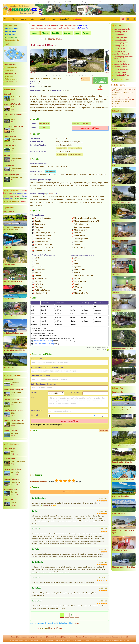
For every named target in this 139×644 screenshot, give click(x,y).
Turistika (52, 194)
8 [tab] (69, 75)
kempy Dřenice (56, 39)
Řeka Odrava (83, 25)
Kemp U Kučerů (9, 367)
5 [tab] (60, 75)
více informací (101, 2)
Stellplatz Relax (9, 165)
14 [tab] (89, 75)
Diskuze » (77, 623)
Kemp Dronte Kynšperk (11, 175)
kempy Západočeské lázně (68, 25)
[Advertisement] (15, 522)
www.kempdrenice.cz (80, 124)
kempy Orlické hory (20, 193)
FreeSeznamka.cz (11, 82)
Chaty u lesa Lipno (120, 37)
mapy (91, 640)
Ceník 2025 (56, 33)
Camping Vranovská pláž (122, 29)
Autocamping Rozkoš (121, 43)
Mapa (14, 19)
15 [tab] (92, 75)
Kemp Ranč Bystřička (121, 69)
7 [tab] (66, 75)
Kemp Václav (8, 94)
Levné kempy (10, 76)
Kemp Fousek (8, 500)
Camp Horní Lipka (10, 449)
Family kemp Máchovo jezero (13, 333)
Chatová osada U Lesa (120, 550)
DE (128, 19)
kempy (24, 201)
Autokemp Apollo (9, 265)
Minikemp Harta (9, 459)
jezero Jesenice (51, 172)
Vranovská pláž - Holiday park (14, 390)
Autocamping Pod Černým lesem (123, 58)
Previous (32, 62)
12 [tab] (83, 75)
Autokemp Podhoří (10, 146)
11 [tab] (79, 75)
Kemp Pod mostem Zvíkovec (13, 282)
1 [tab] (47, 75)
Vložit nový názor (69, 492)
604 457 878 (44, 124)
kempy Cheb (53, 25)
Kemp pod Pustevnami (11, 479)
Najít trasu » (85, 79)
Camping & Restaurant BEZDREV (14, 350)
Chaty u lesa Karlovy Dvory (121, 496)
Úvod (6, 19)
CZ (123, 19)
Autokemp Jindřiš (120, 67)
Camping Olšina (119, 51)
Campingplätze (33, 637)
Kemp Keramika (9, 212)
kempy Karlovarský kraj (39, 25)
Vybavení (45, 33)
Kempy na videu (11, 64)
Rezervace (67, 33)
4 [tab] (56, 75)
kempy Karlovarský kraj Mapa (41, 28)
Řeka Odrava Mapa (83, 28)
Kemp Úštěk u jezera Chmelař (14, 410)
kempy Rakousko (124, 640)
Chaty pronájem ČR (12, 40)
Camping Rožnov (120, 72)
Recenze (23, 19)
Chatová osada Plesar (11, 430)
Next (107, 62)
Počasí (33, 19)
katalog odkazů (81, 640)
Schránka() (65, 19)
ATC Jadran (7, 155)
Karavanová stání (11, 26)
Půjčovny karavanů (12, 79)
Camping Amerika (10, 136)
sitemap (78, 637)
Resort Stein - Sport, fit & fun (13, 126)
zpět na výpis (43, 39)
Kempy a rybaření (11, 28)
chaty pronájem (102, 640)
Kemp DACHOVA (9, 299)
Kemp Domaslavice (119, 513)
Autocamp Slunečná (10, 489)
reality (46, 640)
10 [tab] (76, 75)
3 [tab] (53, 75)
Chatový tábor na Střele (120, 428)
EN (134, 19)
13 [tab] (86, 75)
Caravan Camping (120, 40)
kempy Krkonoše (21, 199)
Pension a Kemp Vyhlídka (12, 469)
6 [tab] (63, 75)
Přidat (116, 79)
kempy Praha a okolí (12, 196)
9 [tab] (73, 75)
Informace (52, 19)
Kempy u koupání (11, 31)
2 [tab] (50, 75)
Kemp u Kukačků (120, 48)
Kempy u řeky (10, 34)
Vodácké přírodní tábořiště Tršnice (13, 116)
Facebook (43, 637)
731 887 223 (44, 128)
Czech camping (22, 637)
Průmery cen (9, 70)
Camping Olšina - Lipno (11, 400)
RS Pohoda (7, 247)
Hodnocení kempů (11, 67)
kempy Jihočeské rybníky (12, 201)
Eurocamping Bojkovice (122, 64)
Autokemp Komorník (10, 316)
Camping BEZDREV (121, 46)
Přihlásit (42, 19)
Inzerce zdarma (10, 73)
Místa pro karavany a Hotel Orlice (124, 567)
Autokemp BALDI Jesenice (12, 104)
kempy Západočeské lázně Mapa (64, 28)
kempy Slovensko (11, 37)
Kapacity (34, 33)
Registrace (71, 637)
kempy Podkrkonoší (11, 191)
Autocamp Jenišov (120, 32)
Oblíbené (126, 79)
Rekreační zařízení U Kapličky (122, 462)
